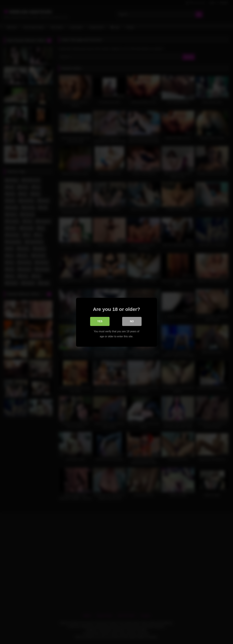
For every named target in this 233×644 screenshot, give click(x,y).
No (132, 321)
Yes (100, 321)
